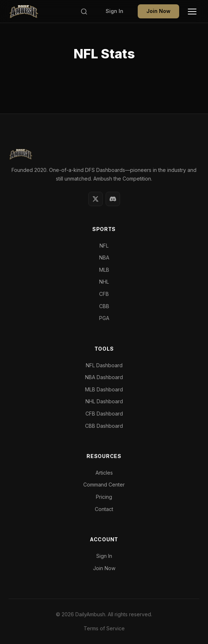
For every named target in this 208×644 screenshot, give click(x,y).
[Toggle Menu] (192, 12)
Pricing (104, 497)
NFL (104, 246)
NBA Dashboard (104, 377)
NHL (104, 282)
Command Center (104, 485)
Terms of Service (104, 628)
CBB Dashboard (104, 426)
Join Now (158, 11)
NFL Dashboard (104, 365)
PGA (104, 318)
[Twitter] (96, 199)
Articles (104, 473)
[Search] (84, 12)
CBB (104, 306)
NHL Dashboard (104, 401)
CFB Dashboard (104, 414)
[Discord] (113, 199)
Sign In (114, 11)
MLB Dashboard (104, 389)
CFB (104, 294)
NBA (104, 257)
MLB (104, 270)
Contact (104, 509)
